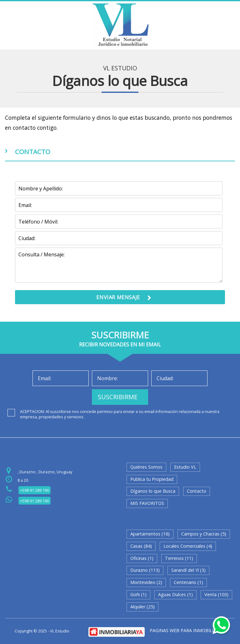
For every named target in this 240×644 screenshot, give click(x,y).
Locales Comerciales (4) (188, 546)
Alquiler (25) (142, 607)
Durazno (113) (145, 570)
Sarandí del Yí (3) (188, 570)
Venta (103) (216, 594)
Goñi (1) (138, 594)
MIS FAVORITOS (147, 503)
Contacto (197, 491)
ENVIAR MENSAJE (118, 297)
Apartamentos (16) (150, 534)
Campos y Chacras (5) (204, 534)
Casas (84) (141, 546)
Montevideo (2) (146, 582)
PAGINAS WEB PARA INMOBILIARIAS (188, 630)
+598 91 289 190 (35, 490)
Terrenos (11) (179, 558)
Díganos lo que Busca (153, 491)
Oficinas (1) (142, 558)
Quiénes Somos (146, 467)
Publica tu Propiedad (152, 479)
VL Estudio (120, 68)
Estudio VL (185, 467)
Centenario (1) (188, 582)
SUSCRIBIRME (118, 397)
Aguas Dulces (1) (175, 594)
